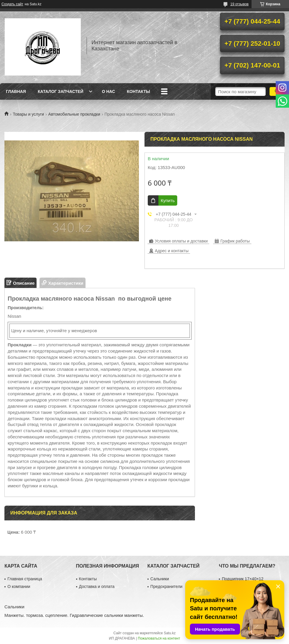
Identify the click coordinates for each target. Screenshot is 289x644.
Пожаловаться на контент (159, 638)
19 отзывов (239, 4)
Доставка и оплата (97, 586)
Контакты (138, 91)
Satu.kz (170, 633)
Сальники (160, 579)
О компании (19, 586)
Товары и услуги (28, 114)
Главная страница (25, 579)
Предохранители (166, 586)
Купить (168, 200)
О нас (108, 91)
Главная (16, 91)
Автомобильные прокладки (74, 114)
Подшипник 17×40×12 (243, 579)
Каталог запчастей (61, 91)
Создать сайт (12, 4)
